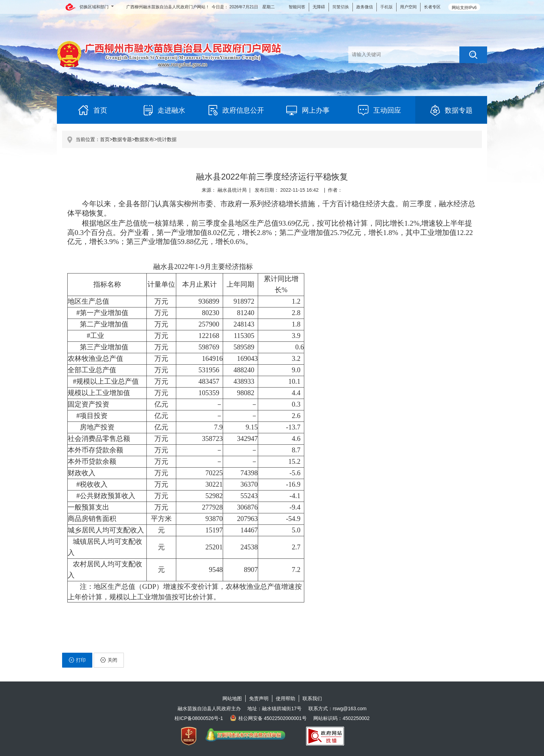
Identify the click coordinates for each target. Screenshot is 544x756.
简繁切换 (341, 7)
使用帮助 (286, 698)
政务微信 (365, 7)
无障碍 (319, 7)
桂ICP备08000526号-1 (199, 718)
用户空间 (408, 7)
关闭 (109, 660)
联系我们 (312, 698)
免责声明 (259, 698)
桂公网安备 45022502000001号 (268, 718)
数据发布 (144, 139)
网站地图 (232, 698)
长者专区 (432, 7)
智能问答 (297, 7)
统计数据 (167, 139)
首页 (105, 139)
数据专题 (122, 139)
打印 (77, 660)
